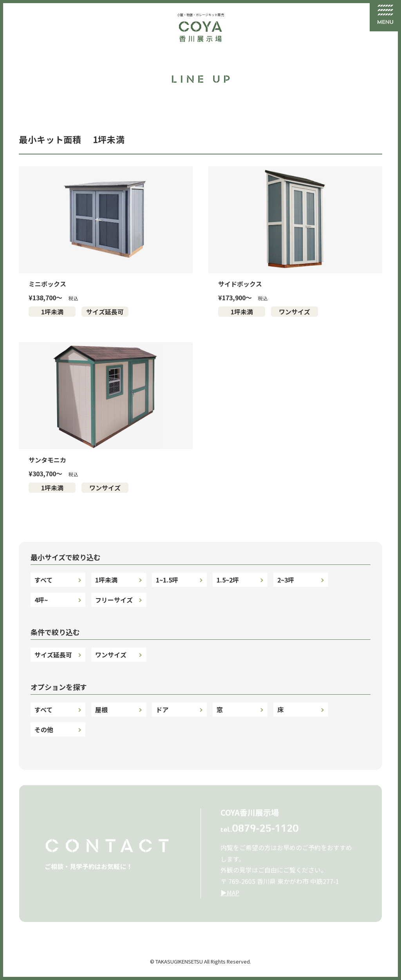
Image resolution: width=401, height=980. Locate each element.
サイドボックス (240, 284)
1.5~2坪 (228, 580)
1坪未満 (52, 312)
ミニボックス (47, 284)
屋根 (101, 710)
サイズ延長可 (105, 312)
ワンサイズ (294, 312)
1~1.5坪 (167, 580)
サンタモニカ (47, 460)
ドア (162, 710)
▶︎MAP (230, 895)
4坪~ (41, 600)
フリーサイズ (114, 600)
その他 (44, 730)
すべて (43, 580)
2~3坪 (286, 580)
